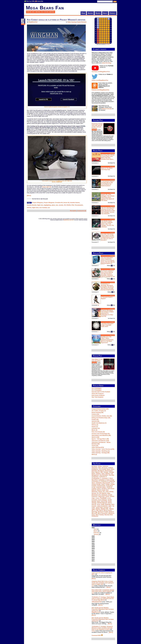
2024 (93, 538)
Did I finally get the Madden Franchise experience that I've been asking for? (103, 609)
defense (94, 490)
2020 (93, 545)
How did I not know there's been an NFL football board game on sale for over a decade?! (108, 237)
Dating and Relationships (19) (101, 418)
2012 (93, 559)
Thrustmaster (79, 205)
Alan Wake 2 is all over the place (97, 360)
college (108, 484)
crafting (94, 489)
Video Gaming (72, 22)
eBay (109, 493)
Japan (110, 506)
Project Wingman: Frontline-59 (53, 203)
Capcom (97, 472)
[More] (29, 195)
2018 (93, 548)
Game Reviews (82, 22)
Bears (113, 469)
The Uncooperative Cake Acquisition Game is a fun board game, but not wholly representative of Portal (108, 261)
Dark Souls (111, 489)
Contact (113, 13)
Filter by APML (31, 1)
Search (98, 13)
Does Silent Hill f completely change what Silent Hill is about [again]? (103, 591)
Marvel (101, 510)
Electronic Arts (96, 495)
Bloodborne (101, 471)
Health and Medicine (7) (99, 423)
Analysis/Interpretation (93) (100, 409)
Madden (98, 509)
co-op (94, 487)
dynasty (94, 493)
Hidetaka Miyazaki (102, 503)
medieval (111, 512)
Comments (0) (82, 211)
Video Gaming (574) (98, 447)
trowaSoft (108, 44)
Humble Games (75, 203)
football (103, 498)
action (100, 466)
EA (98, 493)
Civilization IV (103, 477)
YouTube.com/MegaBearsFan (101, 72)
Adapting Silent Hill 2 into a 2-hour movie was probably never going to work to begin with (103, 583)
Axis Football (102, 469)
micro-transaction (103, 513)
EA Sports (103, 493)
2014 (93, 556)
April (95, 529)
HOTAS (29, 208)
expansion (95, 496)
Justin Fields (99, 507)
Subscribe (40, 1)
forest (109, 498)
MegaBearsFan (33, 22)
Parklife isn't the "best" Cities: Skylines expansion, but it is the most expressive (107, 340)
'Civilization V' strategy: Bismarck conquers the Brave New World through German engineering (107, 287)
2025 (93, 536)
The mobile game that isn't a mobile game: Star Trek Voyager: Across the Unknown (107, 224)
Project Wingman (38, 203)
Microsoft (94, 513)
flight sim (40, 205)
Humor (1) (95, 427)
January (96, 534)
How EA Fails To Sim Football (101, 392)
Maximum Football (103, 512)
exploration (102, 496)
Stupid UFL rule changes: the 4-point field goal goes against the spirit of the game (108, 197)
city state (111, 475)
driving (111, 492)
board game (109, 471)
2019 (93, 547)
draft (107, 492)
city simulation (104, 475)
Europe (110, 495)
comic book (109, 486)
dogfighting (47, 205)
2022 (93, 541)
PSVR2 (69, 205)
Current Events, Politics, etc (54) (102, 416)
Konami (106, 507)
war (57, 205)
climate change (96, 484)
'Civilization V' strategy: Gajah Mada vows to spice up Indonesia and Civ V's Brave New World (103, 599)
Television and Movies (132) (100, 441)
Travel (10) (95, 446)
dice (107, 490)
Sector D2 (66, 203)
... (111, 141)
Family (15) (95, 419)
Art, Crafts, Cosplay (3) (99, 411)
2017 (93, 550)
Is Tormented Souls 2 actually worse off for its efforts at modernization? (108, 183)
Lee (93, 586)
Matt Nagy (95, 512)
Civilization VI (96, 481)
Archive (90, 13)
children (98, 474)
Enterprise (105, 495)
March (96, 531)
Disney (100, 492)
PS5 (73, 205)
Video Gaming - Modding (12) (101, 451)
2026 (103, 531)
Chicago (106, 472)
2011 (93, 561)
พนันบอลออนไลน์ (97, 602)
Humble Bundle (32, 205)
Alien (100, 468)
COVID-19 (109, 487)
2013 (93, 557)
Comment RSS (97, 635)
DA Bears (104, 489)
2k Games (95, 466)
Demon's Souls (101, 490)
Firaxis (97, 498)
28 (98, 305)
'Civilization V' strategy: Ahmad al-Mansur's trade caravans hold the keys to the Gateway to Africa (102, 628)
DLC (104, 492)
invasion (94, 506)
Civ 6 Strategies (97, 388)
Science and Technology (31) (101, 434)
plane (53, 205)
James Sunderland (102, 506)
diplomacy (95, 492)
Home (83, 13)
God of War (104, 501)
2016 (93, 552)
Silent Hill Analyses (98, 394)
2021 (93, 543)
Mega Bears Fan (45, 8)
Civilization (95, 477)
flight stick (35, 208)
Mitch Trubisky (100, 515)
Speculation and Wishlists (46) (101, 435)
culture (99, 489)
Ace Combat (43, 208)
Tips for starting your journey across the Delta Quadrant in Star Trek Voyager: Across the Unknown (108, 211)
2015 (93, 554)
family (107, 496)
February (96, 533)
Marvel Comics (108, 510)
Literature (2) (96, 428)
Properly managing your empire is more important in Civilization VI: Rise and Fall (107, 313)
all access (105, 468)
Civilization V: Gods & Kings (106, 480)
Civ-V (112, 483)
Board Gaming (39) (98, 412)
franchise (95, 500)
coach (103, 484)
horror (94, 504)
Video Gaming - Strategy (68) (101, 453)
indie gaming (106, 504)
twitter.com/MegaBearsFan (100, 80)
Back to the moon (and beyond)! (107, 169)
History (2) (95, 425)
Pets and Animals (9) (98, 432)
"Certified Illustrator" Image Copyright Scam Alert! (107, 325)
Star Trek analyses (98, 397)
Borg (93, 472)
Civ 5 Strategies (97, 390)
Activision (105, 466)
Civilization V (96, 478)
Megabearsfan (96, 612)
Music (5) (95, 430)
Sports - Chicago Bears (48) (100, 439)
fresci (93, 631)
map (97, 510)
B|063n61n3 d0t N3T (69, 220)
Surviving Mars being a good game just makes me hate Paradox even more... (108, 157)
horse (99, 504)
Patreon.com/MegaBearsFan (100, 90)
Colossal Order (101, 486)
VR (65, 205)
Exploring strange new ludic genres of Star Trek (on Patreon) (97, 126)
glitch (99, 501)
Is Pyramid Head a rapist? (107, 298)
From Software (102, 500)
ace (49, 208)
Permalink (73, 211)
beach (109, 469)
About (105, 13)
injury (113, 504)
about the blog (107, 63)
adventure (95, 468)
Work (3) (94, 454)
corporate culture (101, 487)
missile (61, 205)
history (110, 503)
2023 (93, 540)
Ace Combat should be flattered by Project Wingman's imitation (56, 20)
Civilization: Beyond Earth (103, 483)
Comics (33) (95, 414)
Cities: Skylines (106, 474)
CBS (102, 472)
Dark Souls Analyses (98, 395)
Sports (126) (95, 437)
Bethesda (94, 471)
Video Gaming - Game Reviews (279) (103, 449)
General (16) (95, 421)
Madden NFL (105, 509)
